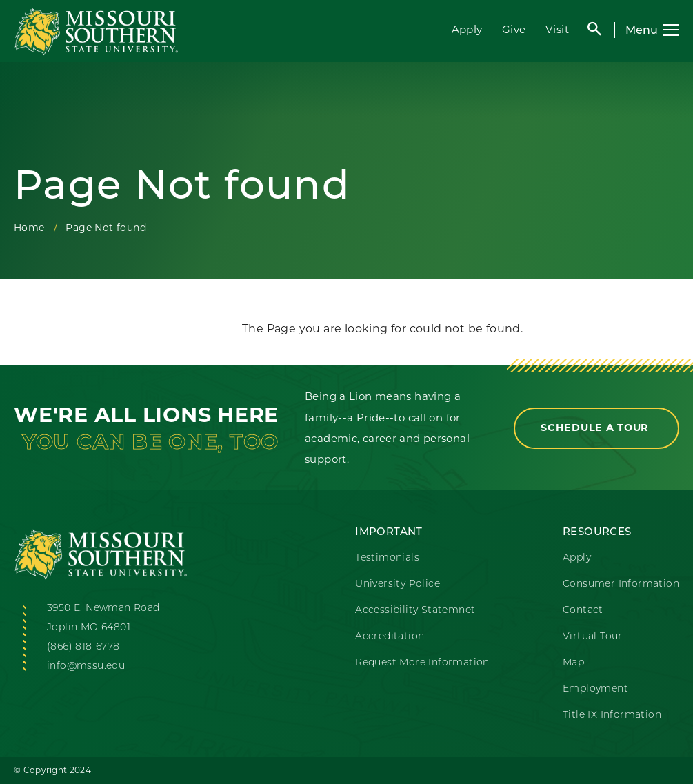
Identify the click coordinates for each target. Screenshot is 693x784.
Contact (583, 610)
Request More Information (422, 662)
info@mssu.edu (86, 665)
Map (573, 662)
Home (29, 228)
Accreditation (390, 636)
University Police (398, 583)
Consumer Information (621, 583)
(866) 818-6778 (83, 646)
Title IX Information (612, 714)
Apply (467, 29)
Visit (557, 29)
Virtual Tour (593, 636)
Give (514, 29)
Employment (595, 688)
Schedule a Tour (596, 428)
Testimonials (387, 557)
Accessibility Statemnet (415, 610)
